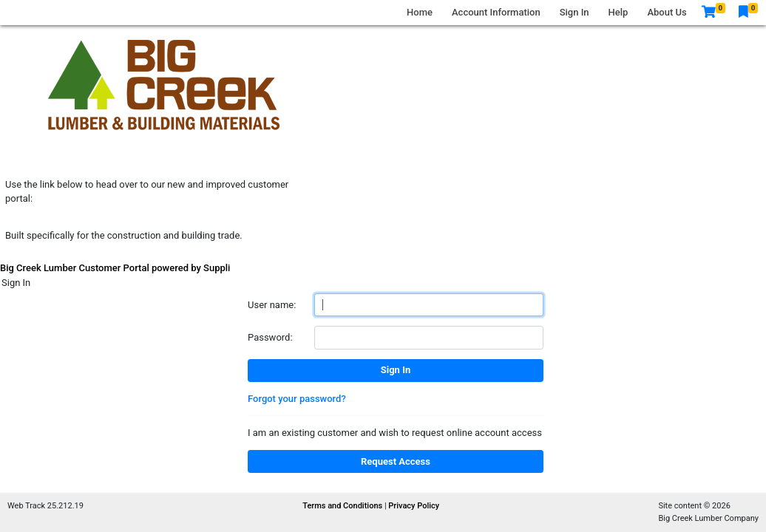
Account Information (496, 12)
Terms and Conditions (343, 506)
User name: (272, 305)
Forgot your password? (297, 399)
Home (420, 12)
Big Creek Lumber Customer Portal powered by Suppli (115, 268)
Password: (270, 337)
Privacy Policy (414, 506)
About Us (667, 12)
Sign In (574, 12)
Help (618, 12)
